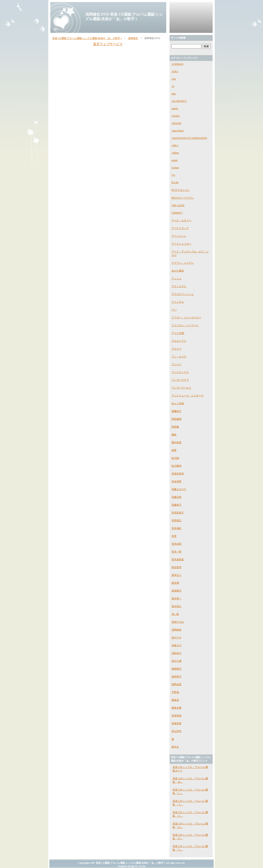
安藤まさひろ (179, 489)
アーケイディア (180, 228)
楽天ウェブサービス (108, 44)
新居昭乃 (176, 591)
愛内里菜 (176, 442)
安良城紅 (176, 528)
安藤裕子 (176, 505)
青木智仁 (176, 606)
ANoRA (176, 116)
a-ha (174, 79)
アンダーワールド (181, 388)
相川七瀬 (176, 661)
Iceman (175, 168)
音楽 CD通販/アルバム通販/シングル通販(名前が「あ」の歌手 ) (87, 38)
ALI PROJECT (179, 101)
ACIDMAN (177, 64)
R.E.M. (175, 182)
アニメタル (178, 302)
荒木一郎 (176, 552)
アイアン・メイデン (183, 263)
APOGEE (176, 123)
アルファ (176, 349)
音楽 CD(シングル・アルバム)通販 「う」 (190, 803)
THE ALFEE (178, 205)
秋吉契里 (176, 567)
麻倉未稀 (176, 708)
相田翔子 (176, 677)
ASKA (175, 145)
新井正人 (176, 575)
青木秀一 (176, 599)
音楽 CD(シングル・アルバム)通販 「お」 (190, 825)
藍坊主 (175, 747)
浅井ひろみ (178, 622)
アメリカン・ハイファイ (185, 325)
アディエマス (179, 286)
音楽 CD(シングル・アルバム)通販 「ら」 (190, 848)
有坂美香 (176, 723)
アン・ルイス (179, 357)
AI (173, 86)
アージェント (179, 236)
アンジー (176, 364)
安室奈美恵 (178, 474)
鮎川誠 (175, 458)
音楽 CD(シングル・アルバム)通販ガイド (190, 769)
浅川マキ (176, 638)
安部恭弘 (176, 520)
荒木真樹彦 (178, 559)
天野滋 (175, 692)
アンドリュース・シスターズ (188, 396)
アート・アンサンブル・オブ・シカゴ (190, 253)
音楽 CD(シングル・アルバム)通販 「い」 (190, 791)
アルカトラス (179, 341)
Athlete (175, 153)
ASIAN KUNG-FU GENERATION (189, 138)
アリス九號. (178, 333)
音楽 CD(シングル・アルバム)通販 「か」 (190, 837)
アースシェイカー (181, 244)
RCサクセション (181, 190)
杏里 (174, 536)
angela (175, 108)
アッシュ (176, 279)
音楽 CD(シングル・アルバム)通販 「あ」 (190, 780)
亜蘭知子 (176, 411)
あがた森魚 (178, 271)
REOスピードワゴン (183, 198)
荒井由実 (176, 544)
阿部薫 (175, 427)
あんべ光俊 (178, 403)
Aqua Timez (178, 131)
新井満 (175, 583)
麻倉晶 (175, 700)
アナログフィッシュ (183, 294)
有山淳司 (176, 731)
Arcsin (142, 866)
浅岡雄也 (133, 38)
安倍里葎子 (178, 513)
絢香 (174, 450)
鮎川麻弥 (176, 466)
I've (173, 175)
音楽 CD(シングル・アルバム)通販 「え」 (190, 814)
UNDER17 (177, 213)
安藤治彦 (176, 497)
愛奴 (174, 435)
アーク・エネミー (181, 220)
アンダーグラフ (180, 380)
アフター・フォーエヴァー (186, 318)
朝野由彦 (176, 684)
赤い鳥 (175, 614)
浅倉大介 (176, 645)
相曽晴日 (176, 669)
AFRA (175, 71)
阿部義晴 (176, 419)
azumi (175, 160)
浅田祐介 (176, 653)
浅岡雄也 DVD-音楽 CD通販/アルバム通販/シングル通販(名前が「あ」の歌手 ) (124, 17)
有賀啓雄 (176, 716)
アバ (174, 310)
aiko (174, 94)
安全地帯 (176, 481)
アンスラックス (180, 372)
